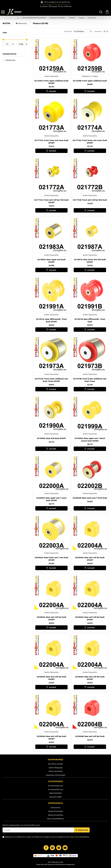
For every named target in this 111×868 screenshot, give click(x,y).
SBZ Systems (49, 864)
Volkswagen (82, 18)
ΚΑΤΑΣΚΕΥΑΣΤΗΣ (9, 54)
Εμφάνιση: (98, 31)
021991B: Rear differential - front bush (90, 320)
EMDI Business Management (65, 864)
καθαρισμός (22, 23)
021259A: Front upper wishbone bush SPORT (51, 82)
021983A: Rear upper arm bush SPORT (51, 261)
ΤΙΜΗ (5, 33)
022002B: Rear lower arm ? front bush (90, 498)
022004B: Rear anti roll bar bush (90, 736)
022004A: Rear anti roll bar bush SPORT (90, 559)
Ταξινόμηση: (66, 31)
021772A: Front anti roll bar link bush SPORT (52, 201)
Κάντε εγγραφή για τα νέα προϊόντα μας (57, 2)
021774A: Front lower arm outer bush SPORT (90, 142)
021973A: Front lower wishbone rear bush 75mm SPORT (51, 380)
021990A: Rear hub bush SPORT (51, 438)
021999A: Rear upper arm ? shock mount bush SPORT (90, 440)
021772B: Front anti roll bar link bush (90, 200)
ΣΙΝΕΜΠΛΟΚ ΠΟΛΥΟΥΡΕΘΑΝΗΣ (57, 18)
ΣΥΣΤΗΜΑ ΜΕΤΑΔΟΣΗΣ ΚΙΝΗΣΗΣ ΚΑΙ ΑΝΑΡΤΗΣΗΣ (34, 18)
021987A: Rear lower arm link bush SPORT (90, 261)
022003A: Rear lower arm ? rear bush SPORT (52, 559)
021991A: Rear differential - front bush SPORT (51, 320)
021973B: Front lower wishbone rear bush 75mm (90, 380)
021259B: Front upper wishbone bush (90, 81)
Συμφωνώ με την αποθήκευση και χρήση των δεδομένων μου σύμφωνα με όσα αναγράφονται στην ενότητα (46, 837)
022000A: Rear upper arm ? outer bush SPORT (52, 499)
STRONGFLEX (72, 18)
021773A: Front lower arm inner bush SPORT (52, 142)
